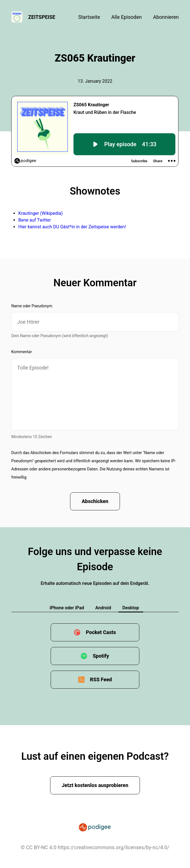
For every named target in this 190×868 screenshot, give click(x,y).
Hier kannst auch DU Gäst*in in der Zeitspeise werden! (72, 227)
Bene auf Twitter (35, 220)
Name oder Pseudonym (32, 306)
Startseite (89, 17)
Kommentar (22, 352)
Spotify (101, 656)
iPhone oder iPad (67, 608)
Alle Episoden (126, 17)
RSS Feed (101, 679)
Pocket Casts (101, 632)
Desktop (131, 608)
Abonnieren (166, 17)
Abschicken (95, 501)
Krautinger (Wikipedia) (41, 213)
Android (103, 608)
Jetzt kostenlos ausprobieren (95, 785)
